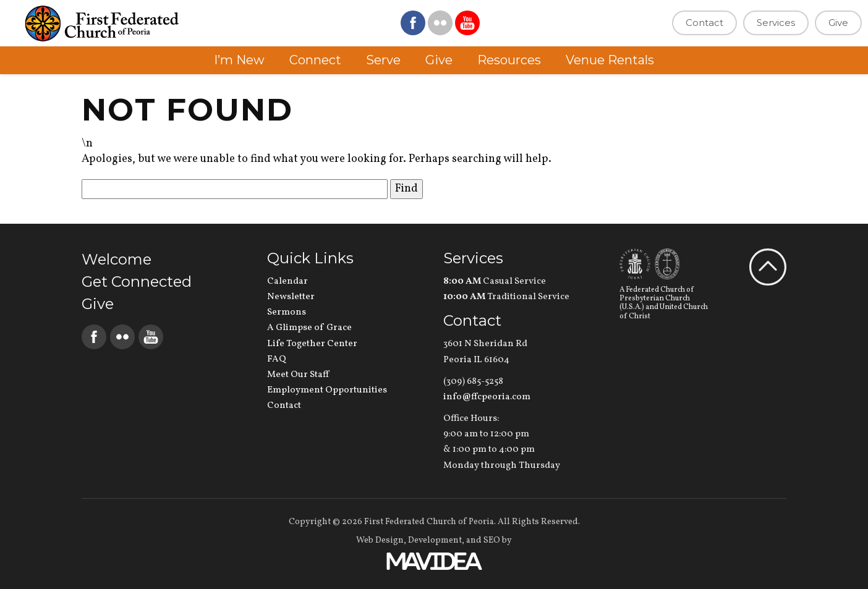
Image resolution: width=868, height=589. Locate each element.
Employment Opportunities (327, 390)
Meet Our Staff (298, 375)
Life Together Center (312, 344)
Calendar (287, 282)
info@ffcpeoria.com (487, 397)
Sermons (287, 312)
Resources (509, 60)
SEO (492, 540)
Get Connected (137, 282)
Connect (315, 60)
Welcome (117, 259)
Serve (383, 60)
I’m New (239, 60)
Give (838, 23)
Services (776, 23)
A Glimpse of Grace (309, 328)
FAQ (277, 359)
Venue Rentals (610, 60)
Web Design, (381, 540)
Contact (704, 23)
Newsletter (291, 297)
